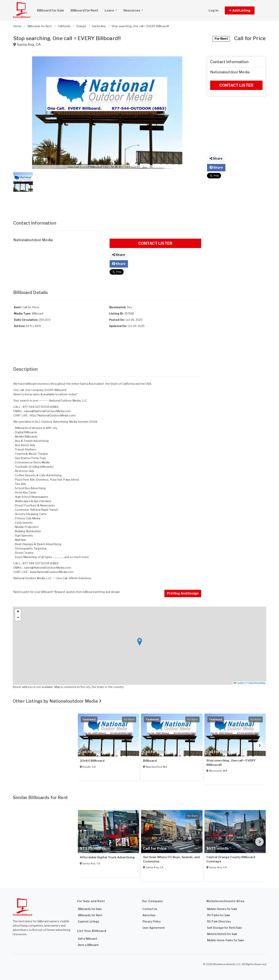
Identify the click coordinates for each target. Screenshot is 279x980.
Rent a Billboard (88, 945)
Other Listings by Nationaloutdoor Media (57, 701)
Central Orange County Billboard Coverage (231, 859)
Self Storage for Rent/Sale (225, 928)
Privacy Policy (152, 921)
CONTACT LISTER (155, 243)
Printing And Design (183, 593)
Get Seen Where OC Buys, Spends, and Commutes (171, 859)
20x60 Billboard (92, 761)
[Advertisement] (107, 202)
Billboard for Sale (51, 10)
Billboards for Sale (90, 909)
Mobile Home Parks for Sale (225, 940)
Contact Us (150, 909)
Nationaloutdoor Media (33, 240)
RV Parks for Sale (219, 915)
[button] (244, 10)
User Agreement (154, 928)
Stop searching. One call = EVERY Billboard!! (231, 763)
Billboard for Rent (85, 10)
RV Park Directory (219, 921)
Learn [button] (112, 10)
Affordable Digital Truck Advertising (107, 857)
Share (119, 255)
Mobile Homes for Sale (222, 909)
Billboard (150, 761)
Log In (213, 10)
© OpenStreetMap (256, 683)
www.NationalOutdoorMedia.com (52, 572)
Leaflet (239, 683)
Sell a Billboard (87, 939)
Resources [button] (132, 10)
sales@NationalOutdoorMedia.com (47, 411)
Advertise (149, 915)
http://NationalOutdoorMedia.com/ (53, 415)
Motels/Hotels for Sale (222, 934)
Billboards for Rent (90, 915)
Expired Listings (89, 921)
